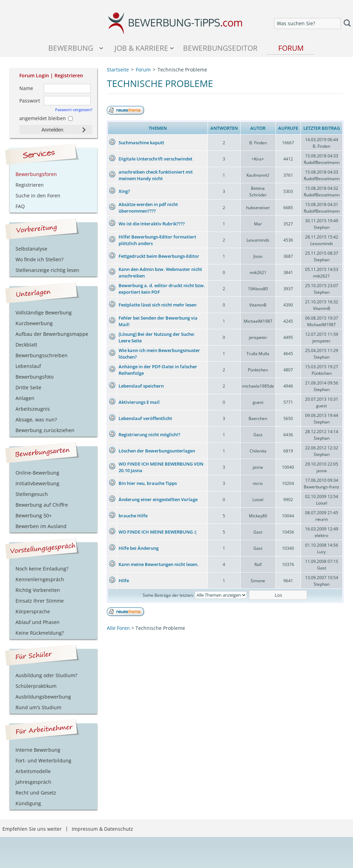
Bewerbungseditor (220, 48)
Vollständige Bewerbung (44, 313)
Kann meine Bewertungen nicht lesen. (159, 564)
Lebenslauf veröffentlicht (145, 418)
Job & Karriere (141, 48)
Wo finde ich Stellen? (39, 259)
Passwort (30, 101)
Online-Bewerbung (37, 473)
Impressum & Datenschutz (102, 829)
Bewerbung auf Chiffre (42, 505)
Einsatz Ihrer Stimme (40, 601)
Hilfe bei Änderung (139, 548)
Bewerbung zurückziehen (45, 430)
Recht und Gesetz (36, 793)
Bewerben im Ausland (41, 526)
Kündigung (28, 803)
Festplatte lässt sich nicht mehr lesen (158, 305)
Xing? (124, 191)
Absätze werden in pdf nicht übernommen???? (148, 208)
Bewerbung (71, 48)
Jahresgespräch (33, 782)
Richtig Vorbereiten (38, 590)
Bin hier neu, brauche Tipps (148, 483)
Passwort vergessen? (74, 110)
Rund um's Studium (38, 707)
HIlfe (124, 581)
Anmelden (52, 130)
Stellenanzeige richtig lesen (47, 270)
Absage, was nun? (36, 420)
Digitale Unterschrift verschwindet (155, 159)
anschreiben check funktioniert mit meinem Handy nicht (156, 175)
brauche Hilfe (133, 516)
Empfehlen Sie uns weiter (32, 829)
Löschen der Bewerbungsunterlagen (157, 451)
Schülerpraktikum (36, 686)
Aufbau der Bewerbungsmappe (52, 334)
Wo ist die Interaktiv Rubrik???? (152, 224)
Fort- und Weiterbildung (43, 760)
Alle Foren (118, 628)
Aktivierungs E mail (139, 402)
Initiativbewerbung (37, 483)
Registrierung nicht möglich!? (149, 435)
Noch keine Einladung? (42, 569)
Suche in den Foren (38, 196)
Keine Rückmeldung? (40, 633)
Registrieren (69, 75)
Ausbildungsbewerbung (43, 697)
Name (26, 88)
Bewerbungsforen (36, 174)
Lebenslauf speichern (141, 386)
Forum (291, 48)
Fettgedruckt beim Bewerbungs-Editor (159, 256)
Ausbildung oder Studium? (46, 675)
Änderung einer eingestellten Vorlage (158, 499)
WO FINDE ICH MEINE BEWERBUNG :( (158, 532)
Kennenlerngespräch (40, 579)
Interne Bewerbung (38, 750)
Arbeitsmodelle (33, 771)
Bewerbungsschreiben (42, 355)
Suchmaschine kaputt (141, 143)
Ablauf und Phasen (38, 622)
